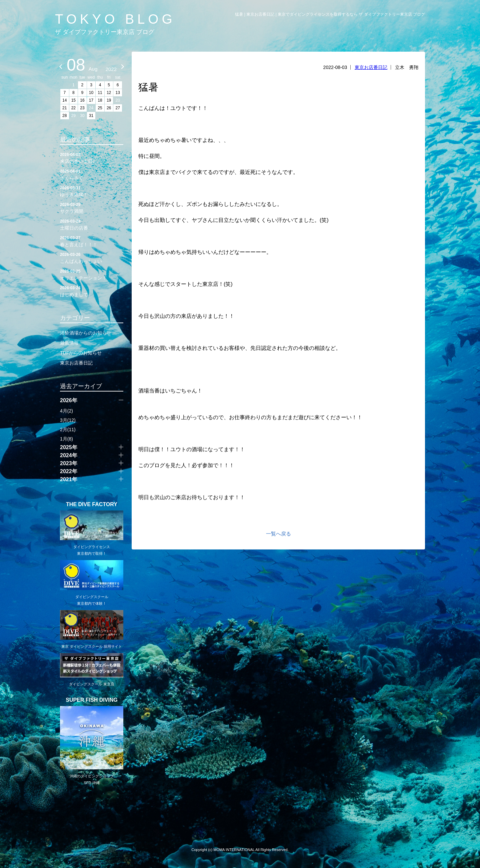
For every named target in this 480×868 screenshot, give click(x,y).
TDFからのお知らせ (81, 353)
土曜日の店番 (92, 224)
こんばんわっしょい (92, 258)
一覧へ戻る (278, 534)
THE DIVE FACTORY (92, 504)
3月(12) (68, 420)
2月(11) (68, 430)
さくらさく (92, 174)
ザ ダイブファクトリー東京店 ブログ (105, 32)
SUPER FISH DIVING (92, 700)
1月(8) (66, 439)
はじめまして (92, 291)
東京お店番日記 (371, 67)
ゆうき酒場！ (92, 191)
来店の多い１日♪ (92, 158)
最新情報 (69, 343)
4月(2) (66, 411)
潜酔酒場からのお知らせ (86, 333)
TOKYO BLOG (115, 19)
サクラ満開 (92, 208)
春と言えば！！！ (92, 241)
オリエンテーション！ (92, 274)
